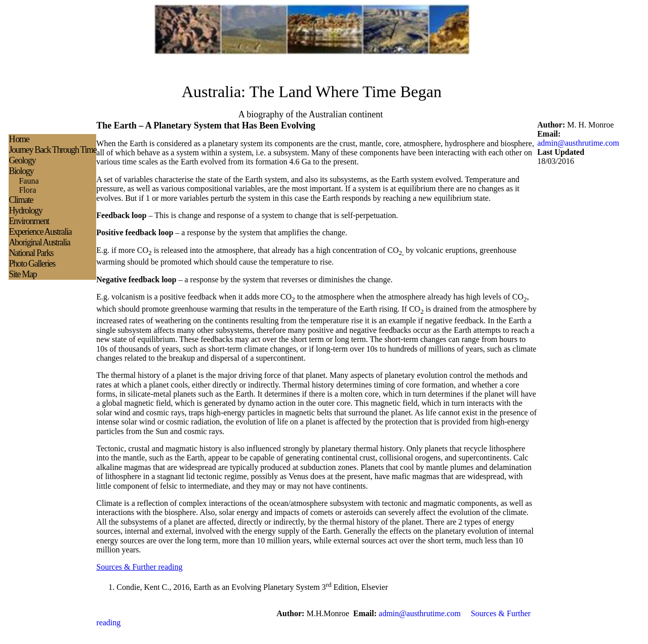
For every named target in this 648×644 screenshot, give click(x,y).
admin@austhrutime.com (578, 143)
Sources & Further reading (139, 567)
